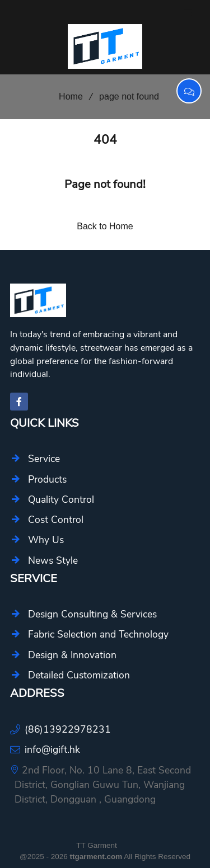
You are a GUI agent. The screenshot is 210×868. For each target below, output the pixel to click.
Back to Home (105, 226)
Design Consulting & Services (92, 614)
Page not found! (105, 184)
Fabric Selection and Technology (98, 634)
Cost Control (56, 520)
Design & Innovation (72, 655)
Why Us (46, 540)
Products (47, 479)
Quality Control (61, 499)
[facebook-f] (19, 402)
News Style (53, 560)
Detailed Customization (79, 675)
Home (67, 96)
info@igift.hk (52, 749)
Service (44, 459)
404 (105, 140)
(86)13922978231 (68, 729)
